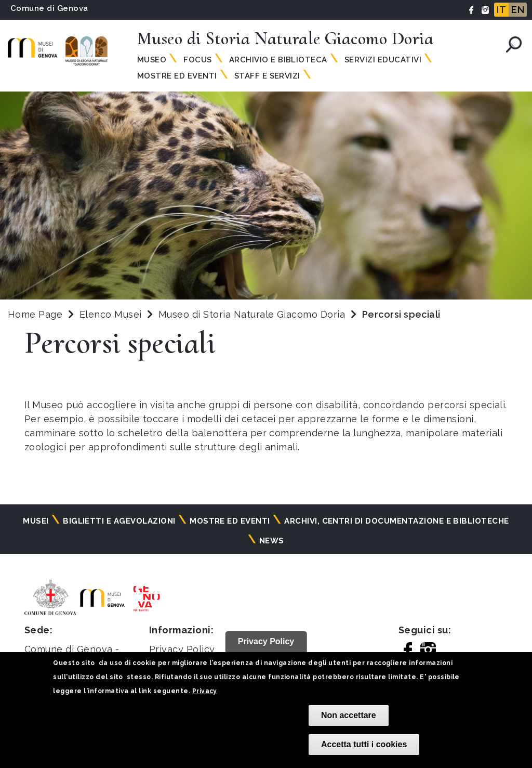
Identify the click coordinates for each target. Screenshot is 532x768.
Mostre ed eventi (230, 521)
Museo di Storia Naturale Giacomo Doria (253, 314)
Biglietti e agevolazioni (119, 521)
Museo (152, 60)
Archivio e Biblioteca (278, 60)
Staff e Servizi (267, 76)
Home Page (35, 314)
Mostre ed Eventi (177, 76)
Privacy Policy (182, 649)
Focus (197, 60)
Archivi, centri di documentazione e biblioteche (397, 521)
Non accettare (349, 715)
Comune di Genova (49, 8)
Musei (36, 521)
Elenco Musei (111, 314)
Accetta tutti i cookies (364, 744)
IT (501, 10)
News (272, 541)
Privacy (205, 691)
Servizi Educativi (383, 60)
